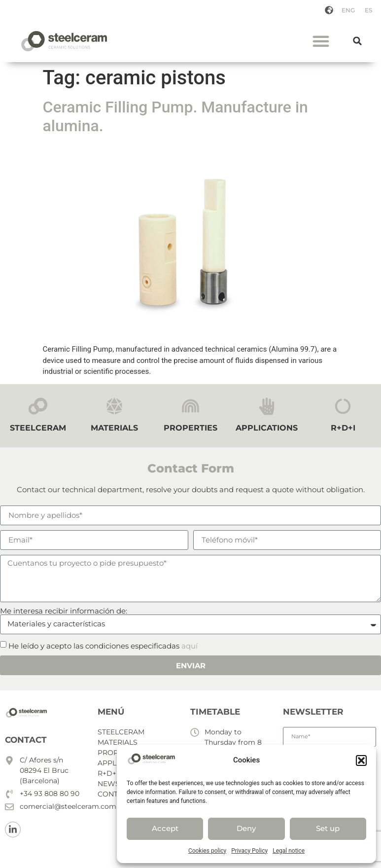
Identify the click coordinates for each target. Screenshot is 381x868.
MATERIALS (114, 428)
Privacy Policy (249, 851)
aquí (190, 645)
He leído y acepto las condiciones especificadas (103, 645)
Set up (328, 828)
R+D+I (343, 428)
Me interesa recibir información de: (64, 611)
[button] (361, 760)
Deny (246, 828)
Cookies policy (207, 851)
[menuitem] (348, 10)
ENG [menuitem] (348, 10)
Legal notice (289, 851)
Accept (165, 828)
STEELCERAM (38, 428)
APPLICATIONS (267, 428)
